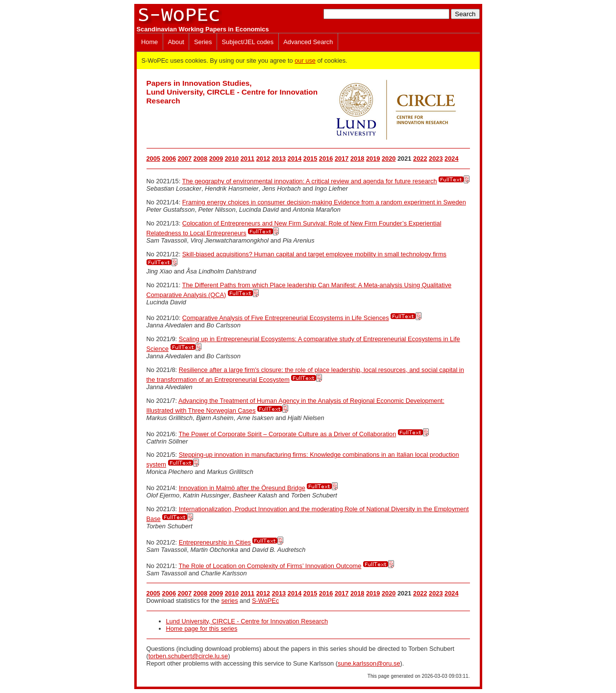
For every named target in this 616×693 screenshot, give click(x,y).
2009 (216, 159)
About (176, 42)
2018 (357, 159)
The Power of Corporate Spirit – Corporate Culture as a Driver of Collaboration (287, 434)
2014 (295, 159)
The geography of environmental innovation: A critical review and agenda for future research (310, 181)
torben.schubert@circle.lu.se (188, 656)
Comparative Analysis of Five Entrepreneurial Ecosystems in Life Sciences (286, 318)
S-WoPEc (265, 601)
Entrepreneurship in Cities (215, 542)
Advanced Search (308, 42)
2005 (153, 159)
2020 (389, 159)
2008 (200, 159)
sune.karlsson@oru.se (369, 663)
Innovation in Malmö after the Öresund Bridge (242, 488)
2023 (436, 159)
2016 (326, 159)
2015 (310, 159)
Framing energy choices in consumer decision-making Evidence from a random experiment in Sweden (324, 202)
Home (149, 42)
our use (305, 61)
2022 (420, 159)
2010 (232, 159)
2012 (263, 159)
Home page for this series (202, 629)
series (229, 601)
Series (203, 42)
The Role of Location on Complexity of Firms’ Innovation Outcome (270, 566)
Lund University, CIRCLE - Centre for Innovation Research (247, 621)
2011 (247, 159)
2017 (342, 159)
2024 (451, 159)
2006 (169, 159)
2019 (373, 159)
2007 (185, 159)
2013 (279, 159)
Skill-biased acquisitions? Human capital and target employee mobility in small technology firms (314, 254)
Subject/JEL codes (248, 42)
